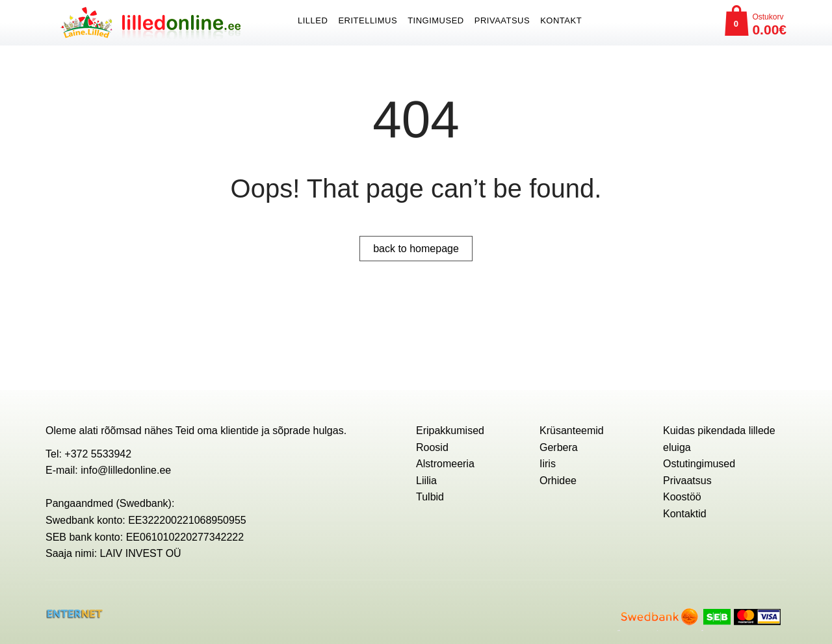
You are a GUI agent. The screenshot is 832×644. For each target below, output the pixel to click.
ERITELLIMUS (368, 20)
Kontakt (561, 20)
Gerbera (559, 447)
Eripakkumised (450, 431)
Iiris (548, 464)
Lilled (313, 20)
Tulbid (430, 497)
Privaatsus (502, 20)
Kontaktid (685, 514)
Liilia (426, 481)
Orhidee (558, 481)
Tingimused (436, 20)
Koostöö (682, 497)
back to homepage (416, 249)
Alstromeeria (445, 464)
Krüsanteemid (572, 431)
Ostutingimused (699, 464)
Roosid (432, 447)
